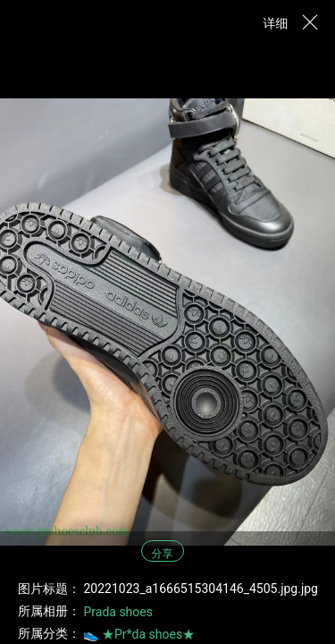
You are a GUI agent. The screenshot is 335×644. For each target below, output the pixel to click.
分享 (163, 554)
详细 (276, 23)
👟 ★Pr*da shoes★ (139, 634)
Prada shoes (117, 612)
